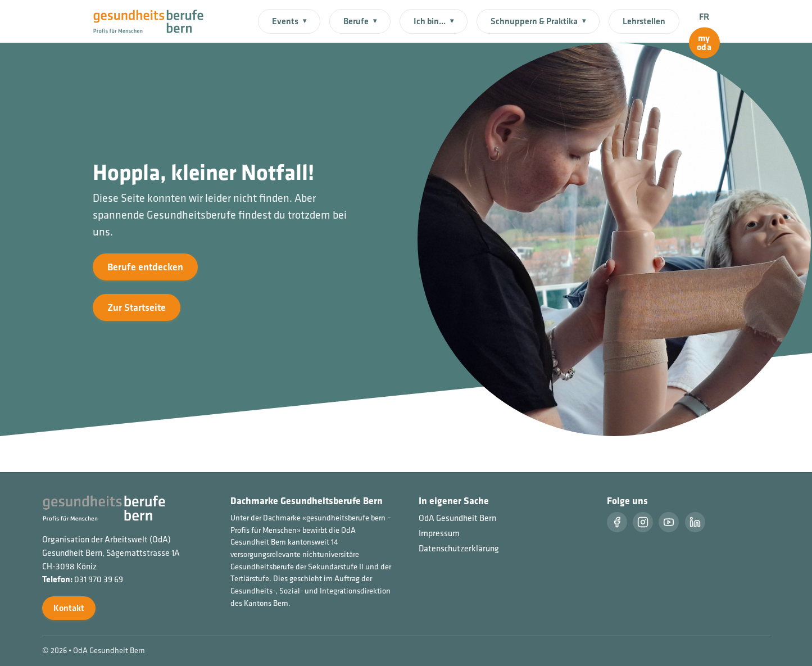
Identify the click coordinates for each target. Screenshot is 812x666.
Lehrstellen (644, 21)
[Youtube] (669, 522)
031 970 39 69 (99, 579)
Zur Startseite (137, 307)
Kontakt (69, 608)
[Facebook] (617, 522)
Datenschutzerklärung (459, 548)
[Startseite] (155, 20)
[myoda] (704, 43)
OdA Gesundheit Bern (457, 518)
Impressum (439, 533)
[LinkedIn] (695, 522)
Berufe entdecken (145, 267)
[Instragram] (643, 522)
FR (704, 17)
